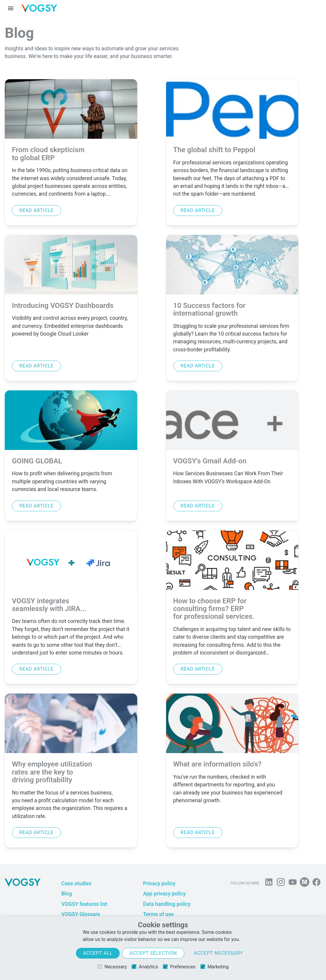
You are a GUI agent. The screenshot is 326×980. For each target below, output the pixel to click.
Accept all (98, 953)
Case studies (76, 884)
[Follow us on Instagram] (281, 883)
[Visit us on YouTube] (293, 883)
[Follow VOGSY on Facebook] (316, 883)
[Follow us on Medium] (305, 883)
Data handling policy (167, 904)
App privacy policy (164, 894)
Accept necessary (218, 953)
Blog (67, 894)
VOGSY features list (84, 904)
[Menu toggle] (11, 8)
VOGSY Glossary (81, 914)
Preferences (179, 967)
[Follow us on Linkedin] (269, 883)
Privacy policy (159, 884)
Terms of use (158, 914)
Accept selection (153, 953)
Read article (36, 210)
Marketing (215, 967)
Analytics (145, 967)
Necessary (112, 967)
